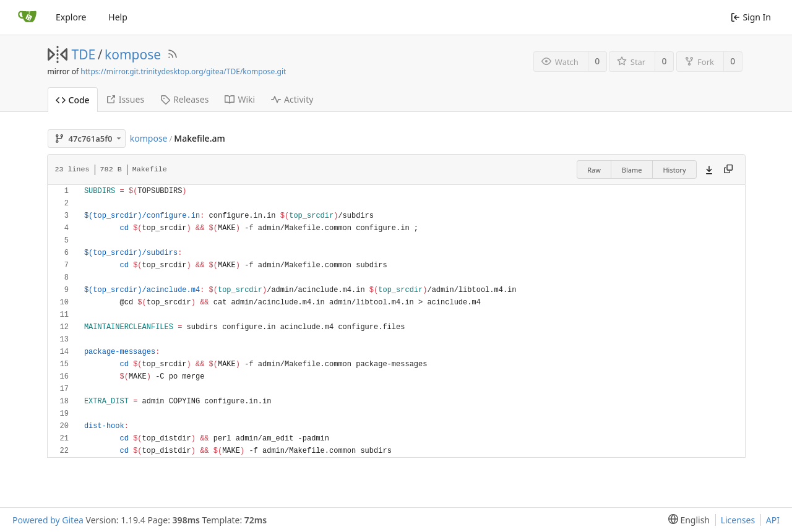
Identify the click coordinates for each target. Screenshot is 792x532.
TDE (84, 54)
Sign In (751, 17)
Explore (71, 17)
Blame (632, 170)
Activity (292, 99)
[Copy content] (728, 169)
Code (73, 100)
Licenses (738, 520)
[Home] (27, 17)
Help (118, 17)
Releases (184, 99)
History (674, 170)
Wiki (240, 99)
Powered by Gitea (48, 520)
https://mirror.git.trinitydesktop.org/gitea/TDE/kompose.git (183, 71)
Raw (594, 170)
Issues (125, 99)
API (773, 520)
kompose (133, 54)
